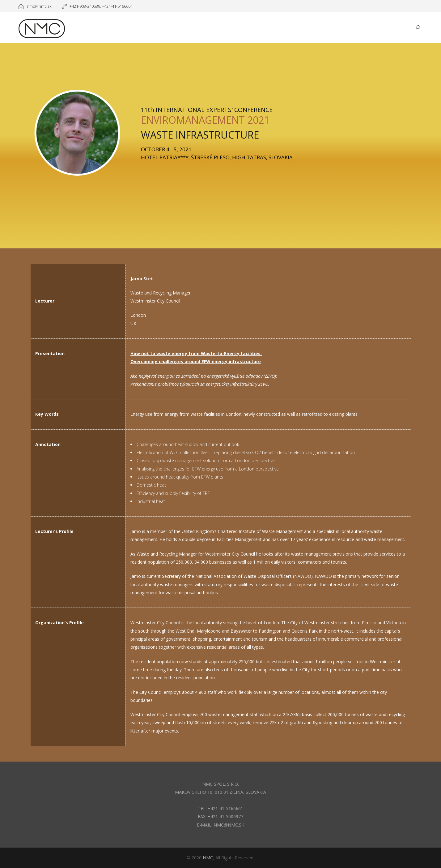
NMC (208, 858)
